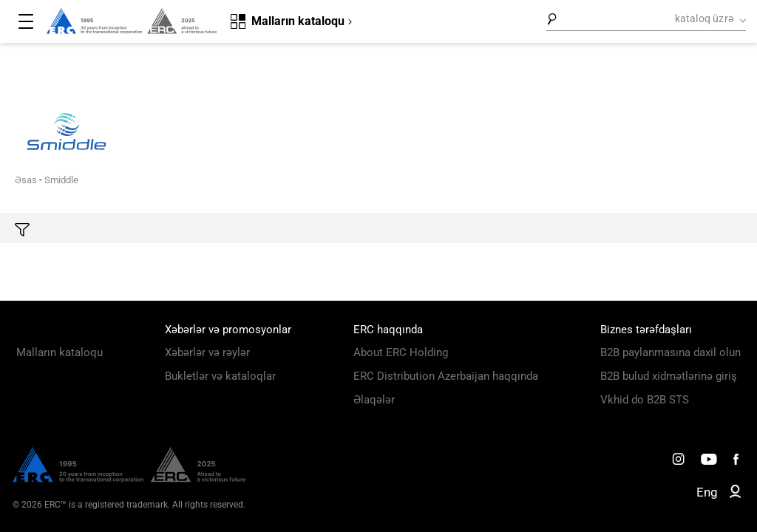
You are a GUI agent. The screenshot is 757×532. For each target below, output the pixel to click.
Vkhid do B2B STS (645, 400)
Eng (707, 492)
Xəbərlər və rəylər (207, 352)
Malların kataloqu (60, 352)
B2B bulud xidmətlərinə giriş (669, 376)
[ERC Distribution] (129, 479)
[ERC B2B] (735, 494)
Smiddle (61, 180)
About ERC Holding (401, 352)
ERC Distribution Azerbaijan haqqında (446, 376)
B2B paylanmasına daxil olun (671, 352)
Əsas (26, 180)
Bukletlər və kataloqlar (220, 376)
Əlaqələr (374, 400)
